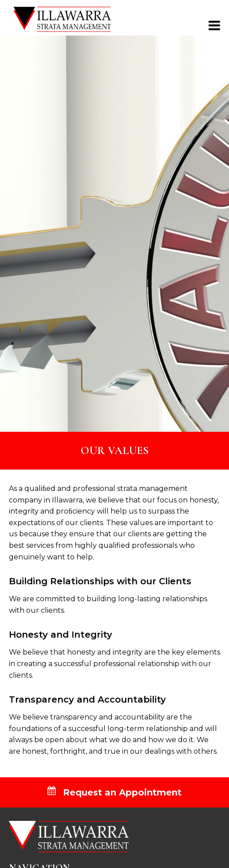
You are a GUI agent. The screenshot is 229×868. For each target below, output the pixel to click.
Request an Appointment (114, 792)
